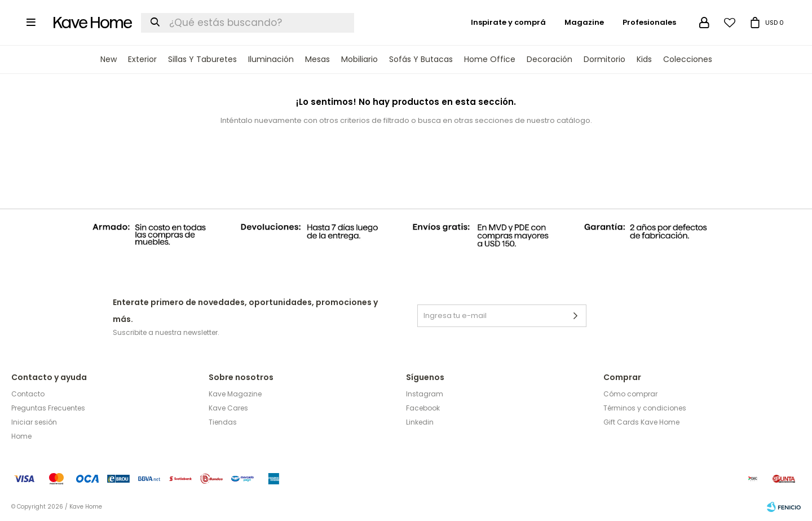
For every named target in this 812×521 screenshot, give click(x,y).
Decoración (550, 59)
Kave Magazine (235, 394)
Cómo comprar (630, 394)
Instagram (425, 394)
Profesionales (649, 22)
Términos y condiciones (645, 408)
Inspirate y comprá (508, 22)
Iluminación (271, 59)
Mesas (317, 59)
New (109, 59)
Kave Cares (228, 408)
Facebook (423, 408)
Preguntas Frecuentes (48, 408)
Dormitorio (604, 59)
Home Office (490, 59)
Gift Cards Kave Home (641, 422)
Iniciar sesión (34, 422)
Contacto (28, 394)
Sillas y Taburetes (202, 59)
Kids (644, 59)
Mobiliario (359, 59)
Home (21, 436)
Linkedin (420, 422)
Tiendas (223, 422)
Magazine (584, 22)
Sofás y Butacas (421, 59)
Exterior (142, 59)
